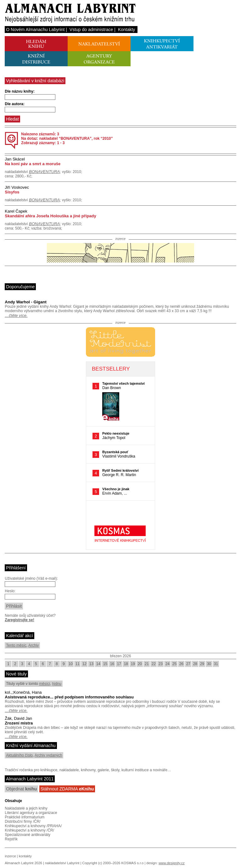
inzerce (10, 856)
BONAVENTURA (44, 172)
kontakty (25, 856)
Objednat (21, 789)
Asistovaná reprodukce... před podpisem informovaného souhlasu (69, 697)
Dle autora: (15, 104)
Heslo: (10, 591)
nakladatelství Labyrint (62, 863)
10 (71, 664)
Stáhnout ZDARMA (67, 789)
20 (140, 664)
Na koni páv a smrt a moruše (33, 164)
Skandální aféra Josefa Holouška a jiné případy (50, 216)
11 (78, 664)
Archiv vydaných (48, 755)
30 (209, 664)
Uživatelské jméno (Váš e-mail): (31, 578)
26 (181, 664)
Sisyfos (12, 192)
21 (147, 664)
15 (105, 664)
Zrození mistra (19, 723)
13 (91, 664)
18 (126, 664)
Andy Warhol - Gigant (25, 302)
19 (133, 664)
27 (188, 664)
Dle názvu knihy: (20, 91)
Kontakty (126, 30)
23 (161, 664)
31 (216, 664)
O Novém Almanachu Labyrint (35, 30)
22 (154, 664)
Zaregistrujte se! (19, 620)
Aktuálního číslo (19, 755)
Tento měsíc (16, 645)
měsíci (45, 684)
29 (202, 664)
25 (174, 664)
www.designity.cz (172, 863)
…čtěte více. (16, 315)
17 (119, 664)
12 (84, 664)
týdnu (57, 684)
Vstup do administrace (91, 30)
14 (98, 664)
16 (112, 664)
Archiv (34, 645)
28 (195, 664)
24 (168, 664)
